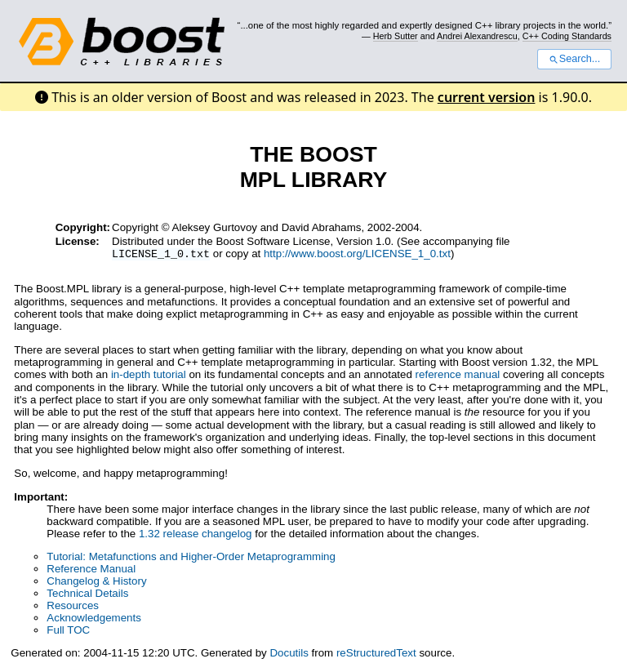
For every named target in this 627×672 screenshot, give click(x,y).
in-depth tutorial (149, 376)
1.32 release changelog (196, 535)
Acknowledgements (94, 619)
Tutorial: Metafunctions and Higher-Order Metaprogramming (191, 558)
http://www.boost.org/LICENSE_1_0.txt (357, 255)
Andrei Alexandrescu (477, 36)
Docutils (289, 654)
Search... (574, 59)
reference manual (458, 376)
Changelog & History (96, 583)
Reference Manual (91, 570)
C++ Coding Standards (567, 36)
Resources (73, 607)
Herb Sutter (396, 36)
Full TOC (68, 632)
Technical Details (87, 595)
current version (487, 97)
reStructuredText (376, 654)
